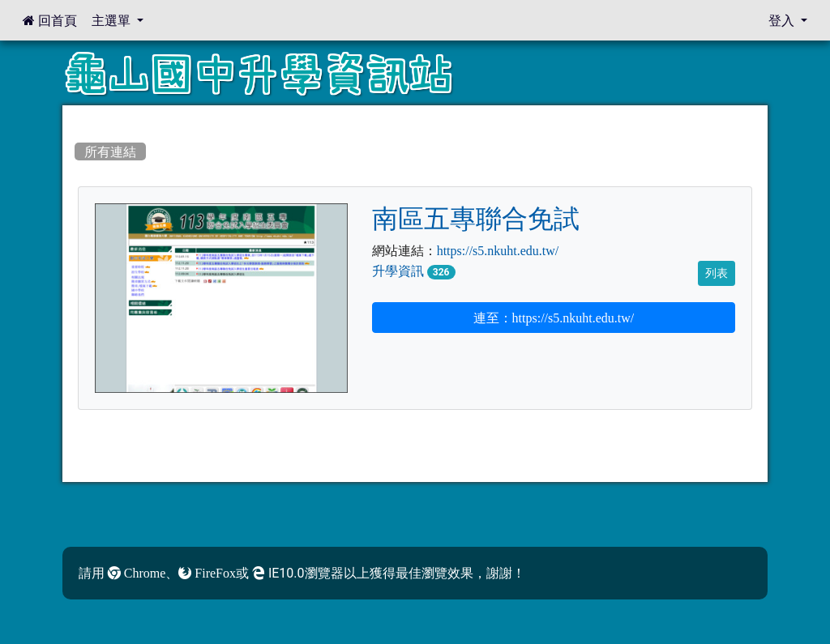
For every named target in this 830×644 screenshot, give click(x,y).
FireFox (207, 573)
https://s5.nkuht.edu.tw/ (498, 250)
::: (78, 119)
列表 (717, 273)
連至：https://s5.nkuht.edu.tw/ (554, 318)
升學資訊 (398, 271)
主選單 (113, 20)
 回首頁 (50, 20)
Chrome (137, 573)
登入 (783, 20)
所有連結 (110, 151)
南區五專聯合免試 (476, 219)
